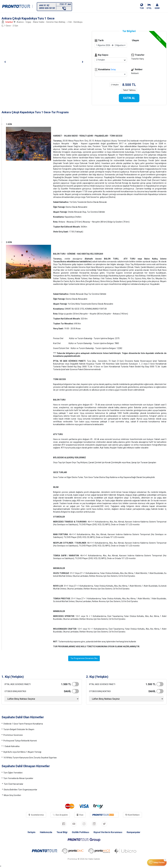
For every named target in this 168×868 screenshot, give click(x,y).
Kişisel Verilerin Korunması (108, 832)
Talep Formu (159, 862)
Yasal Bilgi (62, 832)
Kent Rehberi (133, 815)
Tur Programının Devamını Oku (84, 658)
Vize (80, 815)
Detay (113, 70)
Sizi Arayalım (60, 815)
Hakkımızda (46, 832)
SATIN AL (129, 98)
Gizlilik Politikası (81, 832)
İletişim (31, 832)
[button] (5, 62)
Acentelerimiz (36, 815)
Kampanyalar (134, 832)
